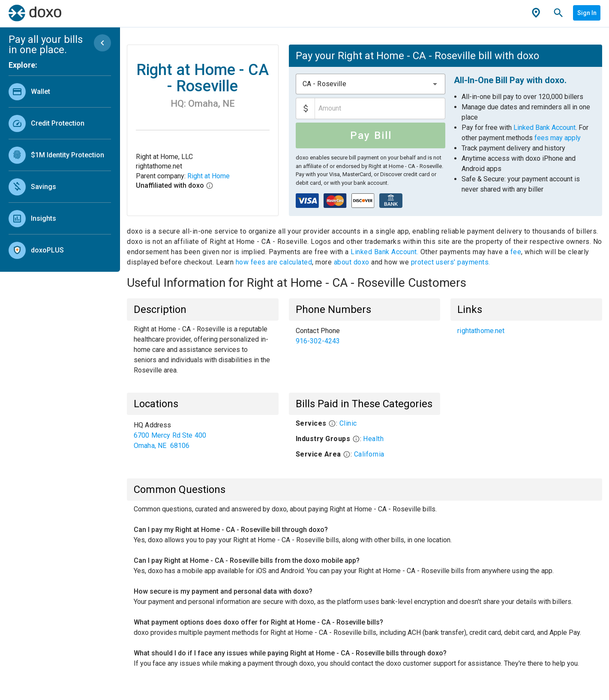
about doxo (351, 262)
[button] (435, 84)
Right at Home (208, 176)
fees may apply (558, 138)
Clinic (348, 423)
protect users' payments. (451, 262)
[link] (60, 92)
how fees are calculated (274, 262)
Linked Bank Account (544, 128)
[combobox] (371, 84)
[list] (60, 169)
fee (516, 252)
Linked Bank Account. (385, 252)
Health (373, 439)
